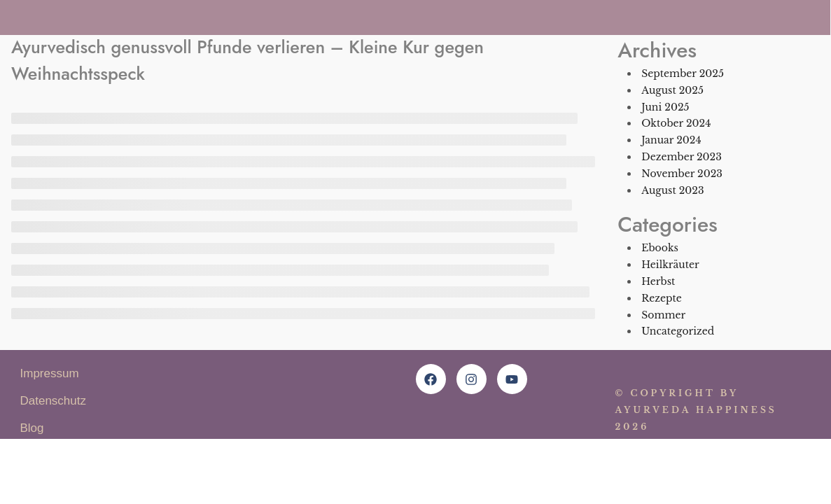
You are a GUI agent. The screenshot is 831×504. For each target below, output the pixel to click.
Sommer (663, 315)
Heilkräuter (670, 265)
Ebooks (660, 248)
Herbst (658, 281)
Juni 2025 (665, 107)
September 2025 (683, 73)
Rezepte (662, 298)
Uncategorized (678, 331)
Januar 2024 (671, 140)
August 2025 (672, 90)
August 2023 (672, 190)
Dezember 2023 (682, 157)
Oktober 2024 (676, 123)
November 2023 (682, 174)
